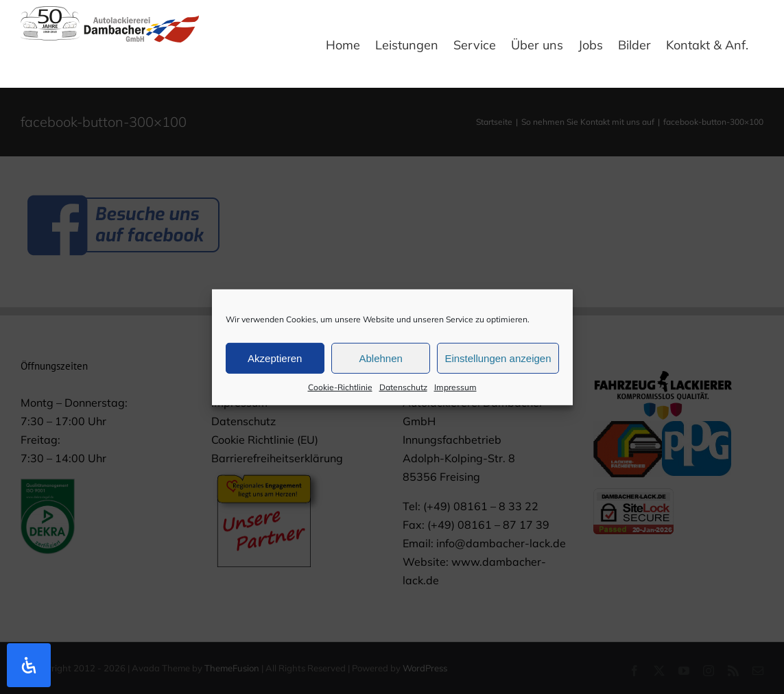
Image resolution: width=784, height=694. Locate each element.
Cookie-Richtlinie (340, 391)
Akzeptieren (275, 362)
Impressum (455, 391)
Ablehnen (380, 362)
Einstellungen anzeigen (498, 362)
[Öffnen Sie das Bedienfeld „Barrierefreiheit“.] (29, 665)
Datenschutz (403, 391)
